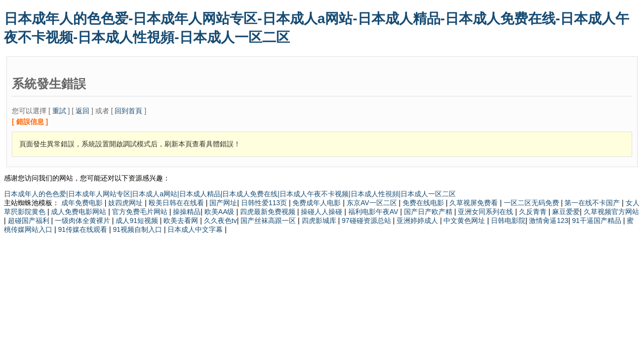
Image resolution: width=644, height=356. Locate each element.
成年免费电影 (83, 203)
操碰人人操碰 (322, 212)
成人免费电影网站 (80, 212)
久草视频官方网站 (611, 212)
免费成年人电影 (318, 203)
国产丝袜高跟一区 (269, 221)
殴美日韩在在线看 (177, 203)
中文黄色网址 (465, 221)
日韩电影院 (508, 221)
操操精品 (187, 212)
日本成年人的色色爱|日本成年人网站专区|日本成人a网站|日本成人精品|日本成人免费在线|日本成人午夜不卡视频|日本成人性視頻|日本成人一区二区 (230, 194)
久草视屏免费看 (475, 203)
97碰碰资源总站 (367, 221)
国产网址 (223, 203)
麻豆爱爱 (566, 212)
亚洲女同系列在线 (486, 212)
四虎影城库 (320, 221)
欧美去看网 (182, 221)
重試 (59, 111)
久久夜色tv (221, 221)
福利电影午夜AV (374, 212)
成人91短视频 (138, 221)
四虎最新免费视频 (269, 212)
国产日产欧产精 (429, 212)
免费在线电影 (424, 203)
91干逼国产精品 (597, 221)
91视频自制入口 (138, 229)
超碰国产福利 (30, 221)
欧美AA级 (221, 212)
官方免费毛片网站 (141, 212)
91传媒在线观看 (83, 229)
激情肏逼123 (548, 221)
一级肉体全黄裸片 (83, 221)
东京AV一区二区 (373, 203)
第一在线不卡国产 (593, 203)
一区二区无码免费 (532, 203)
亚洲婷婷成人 (418, 221)
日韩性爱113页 (265, 203)
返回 (82, 111)
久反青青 (534, 212)
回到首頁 (128, 111)
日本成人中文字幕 (196, 229)
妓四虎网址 (126, 203)
